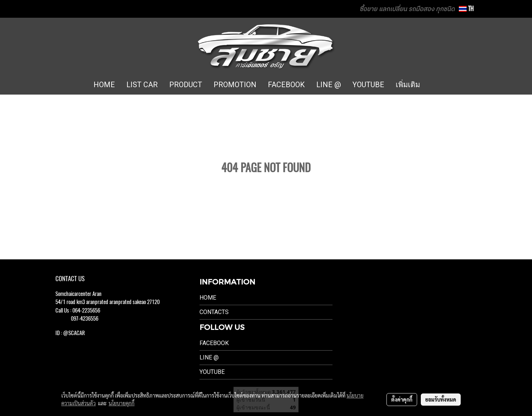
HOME (104, 85)
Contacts (214, 312)
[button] (437, 85)
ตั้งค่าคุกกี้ (402, 399)
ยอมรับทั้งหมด (441, 399)
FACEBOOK (286, 85)
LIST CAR (142, 85)
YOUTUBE (368, 85)
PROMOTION (235, 85)
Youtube (212, 372)
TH (466, 9)
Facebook (214, 343)
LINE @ (329, 85)
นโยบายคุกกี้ (122, 403)
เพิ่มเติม (408, 85)
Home (208, 298)
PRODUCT (186, 85)
